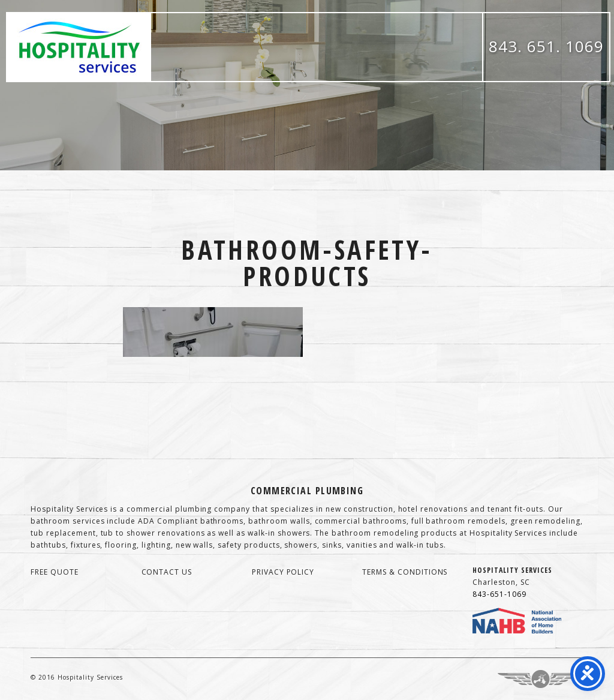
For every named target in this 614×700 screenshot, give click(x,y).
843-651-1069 (499, 594)
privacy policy (283, 572)
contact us (167, 572)
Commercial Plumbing (307, 491)
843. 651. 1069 (546, 46)
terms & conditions (405, 572)
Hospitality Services (79, 47)
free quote (55, 572)
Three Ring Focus (541, 679)
